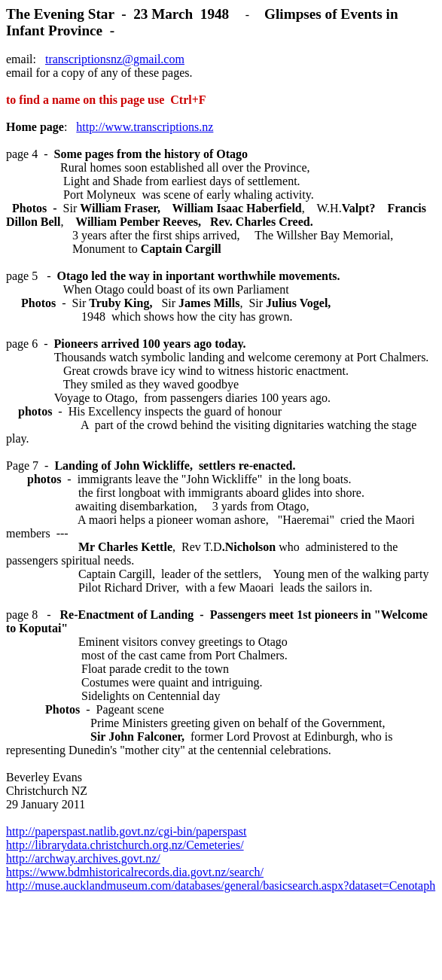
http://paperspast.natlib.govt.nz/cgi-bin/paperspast (126, 831)
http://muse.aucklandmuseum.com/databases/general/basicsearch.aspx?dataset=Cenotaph (221, 886)
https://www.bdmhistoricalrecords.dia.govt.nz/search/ (135, 872)
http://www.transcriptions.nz (145, 127)
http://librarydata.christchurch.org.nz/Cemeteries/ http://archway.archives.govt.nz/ (125, 852)
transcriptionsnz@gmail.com (115, 59)
